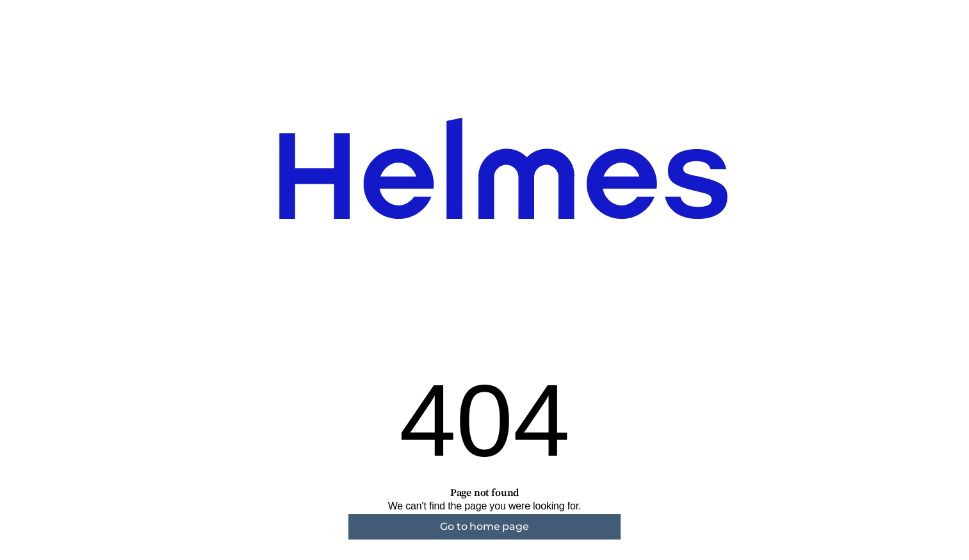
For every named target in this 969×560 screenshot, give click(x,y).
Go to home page (484, 526)
